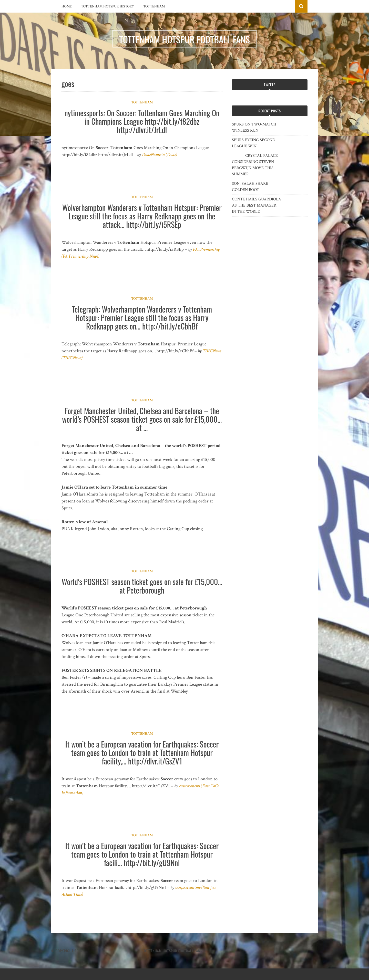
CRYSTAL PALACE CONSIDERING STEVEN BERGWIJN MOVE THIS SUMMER (255, 165)
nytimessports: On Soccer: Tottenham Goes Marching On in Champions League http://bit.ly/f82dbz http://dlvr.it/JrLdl (142, 121)
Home (67, 6)
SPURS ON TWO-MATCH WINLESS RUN (254, 127)
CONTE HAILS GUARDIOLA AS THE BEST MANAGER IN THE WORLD (257, 205)
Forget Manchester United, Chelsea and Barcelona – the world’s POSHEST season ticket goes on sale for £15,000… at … (142, 419)
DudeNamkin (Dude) (160, 155)
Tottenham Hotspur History (107, 6)
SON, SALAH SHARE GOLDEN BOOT (250, 187)
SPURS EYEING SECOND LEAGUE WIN (254, 143)
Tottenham (154, 6)
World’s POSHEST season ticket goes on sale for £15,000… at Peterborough (142, 586)
